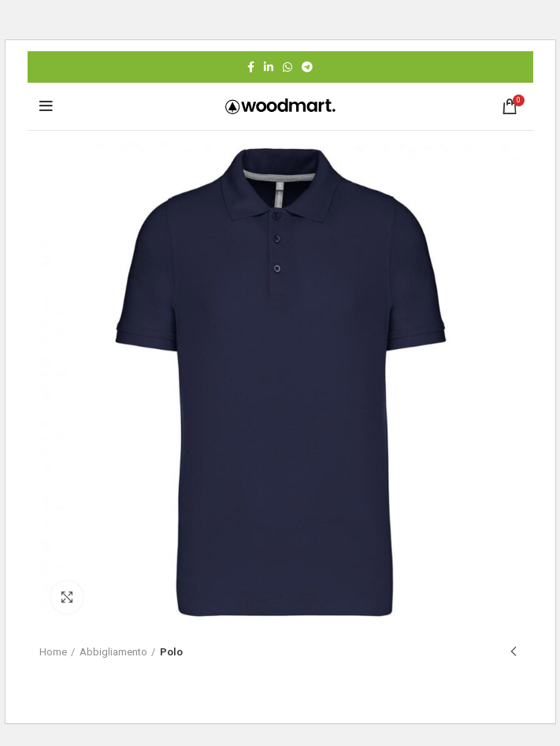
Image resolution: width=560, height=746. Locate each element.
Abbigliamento (113, 652)
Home (53, 652)
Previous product (514, 652)
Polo (171, 652)
